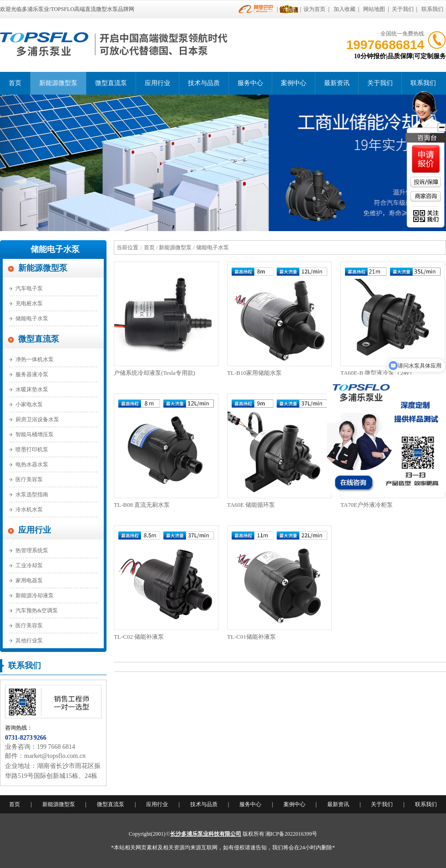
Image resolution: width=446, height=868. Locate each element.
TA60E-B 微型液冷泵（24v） (378, 373)
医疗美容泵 (29, 479)
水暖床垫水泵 (32, 389)
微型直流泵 (111, 83)
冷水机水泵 (29, 510)
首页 (15, 83)
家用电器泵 (29, 580)
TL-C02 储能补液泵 (139, 637)
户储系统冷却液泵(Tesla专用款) (155, 373)
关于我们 (403, 9)
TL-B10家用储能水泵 (254, 373)
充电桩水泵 (29, 303)
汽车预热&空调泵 (37, 611)
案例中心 (294, 83)
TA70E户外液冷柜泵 (367, 505)
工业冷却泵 (29, 565)
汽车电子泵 (29, 288)
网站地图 (374, 9)
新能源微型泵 (58, 83)
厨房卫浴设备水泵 (37, 419)
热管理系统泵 (32, 550)
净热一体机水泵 (35, 359)
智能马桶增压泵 (35, 434)
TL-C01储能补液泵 (251, 637)
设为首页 (314, 9)
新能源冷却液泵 (35, 595)
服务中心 (250, 83)
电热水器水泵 (32, 464)
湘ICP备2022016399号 (291, 834)
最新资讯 (337, 83)
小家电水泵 (29, 404)
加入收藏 (345, 9)
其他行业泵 (29, 641)
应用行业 (157, 83)
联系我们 (432, 9)
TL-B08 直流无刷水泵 (142, 505)
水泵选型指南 (32, 495)
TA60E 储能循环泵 (251, 505)
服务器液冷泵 (32, 374)
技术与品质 (204, 83)
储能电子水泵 (55, 249)
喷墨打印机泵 (32, 449)
